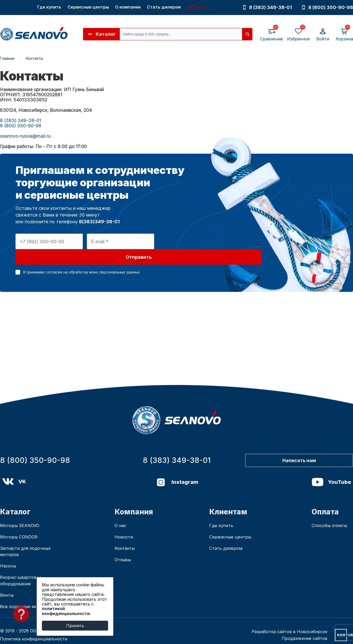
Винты (7, 585)
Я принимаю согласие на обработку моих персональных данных (81, 257)
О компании (128, 7)
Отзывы (123, 548)
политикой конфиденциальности (66, 611)
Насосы (9, 555)
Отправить (191, 242)
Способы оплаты (331, 512)
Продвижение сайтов (305, 630)
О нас (121, 512)
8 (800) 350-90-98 (328, 7)
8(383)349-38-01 (99, 222)
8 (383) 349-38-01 (268, 7)
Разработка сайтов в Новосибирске (290, 623)
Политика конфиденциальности (34, 630)
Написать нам (310, 446)
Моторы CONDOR (21, 524)
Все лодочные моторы (26, 598)
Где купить (49, 7)
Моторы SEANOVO (21, 512)
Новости (124, 524)
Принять (75, 626)
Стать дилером (164, 7)
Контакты (197, 7)
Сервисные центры (88, 7)
